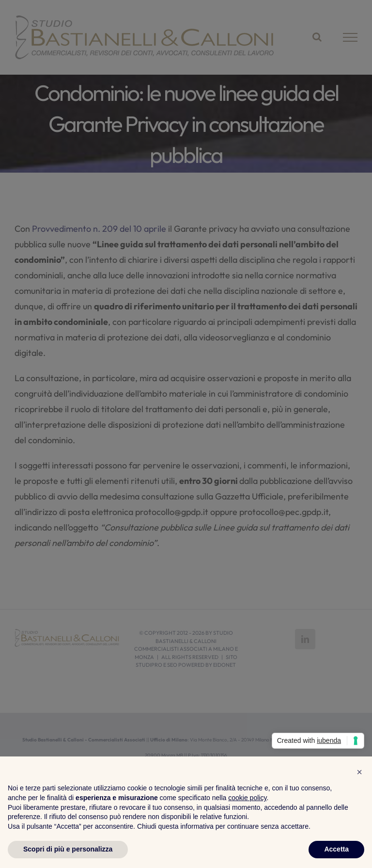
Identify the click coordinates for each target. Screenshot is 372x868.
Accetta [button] (336, 849)
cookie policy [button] (247, 798)
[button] (359, 772)
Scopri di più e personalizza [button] (68, 849)
